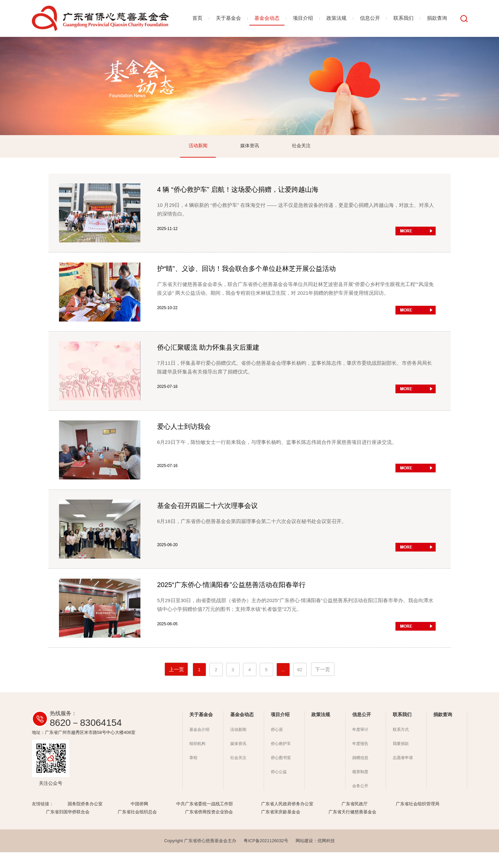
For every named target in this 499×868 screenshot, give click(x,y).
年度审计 (360, 745)
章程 (193, 773)
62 (300, 685)
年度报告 (360, 759)
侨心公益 (279, 788)
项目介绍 (303, 18)
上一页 (176, 685)
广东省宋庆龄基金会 (281, 828)
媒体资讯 (250, 146)
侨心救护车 (281, 759)
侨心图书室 (281, 773)
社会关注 (301, 146)
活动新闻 (198, 146)
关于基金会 (228, 18)
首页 (197, 18)
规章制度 (360, 788)
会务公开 (360, 802)
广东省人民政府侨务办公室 (287, 820)
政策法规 (336, 18)
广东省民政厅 (355, 820)
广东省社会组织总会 (137, 828)
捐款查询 (437, 18)
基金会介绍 (199, 745)
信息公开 (370, 18)
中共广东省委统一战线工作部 (205, 820)
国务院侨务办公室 (85, 820)
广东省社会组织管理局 (418, 820)
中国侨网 (139, 820)
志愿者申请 (403, 773)
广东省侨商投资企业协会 (209, 828)
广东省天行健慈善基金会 (352, 828)
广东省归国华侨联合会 (68, 828)
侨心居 (277, 745)
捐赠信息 (360, 773)
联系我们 (403, 18)
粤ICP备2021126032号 (266, 856)
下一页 (323, 685)
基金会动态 (267, 18)
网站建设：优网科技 (315, 856)
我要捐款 (401, 759)
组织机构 (197, 759)
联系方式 (401, 745)
